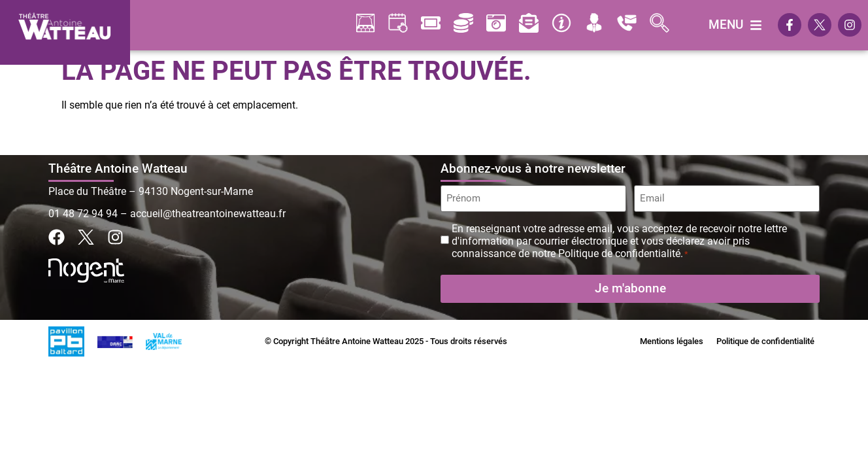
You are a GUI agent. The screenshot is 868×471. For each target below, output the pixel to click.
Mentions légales (672, 341)
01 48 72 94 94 (83, 214)
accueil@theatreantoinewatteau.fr (208, 214)
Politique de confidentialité (765, 341)
